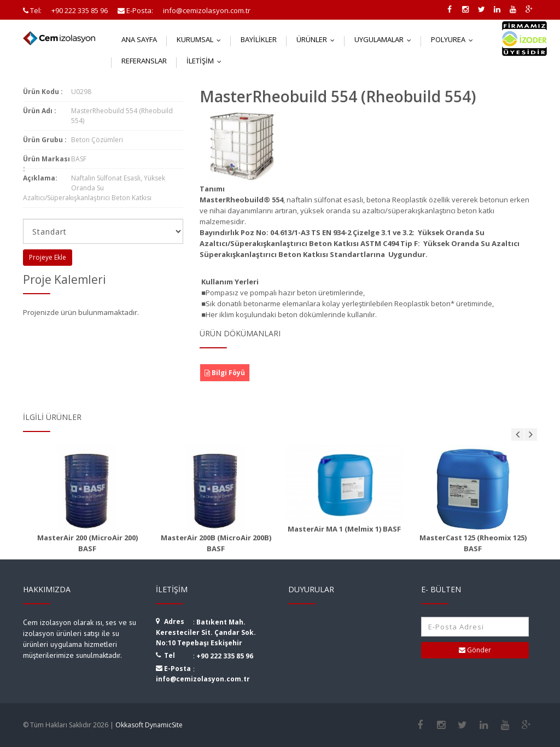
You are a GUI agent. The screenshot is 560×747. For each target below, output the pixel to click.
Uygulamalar (385, 39)
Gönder (475, 650)
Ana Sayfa (139, 39)
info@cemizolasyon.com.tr (203, 679)
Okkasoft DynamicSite (149, 725)
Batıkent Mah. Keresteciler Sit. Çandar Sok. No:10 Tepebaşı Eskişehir (206, 632)
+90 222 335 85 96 (225, 656)
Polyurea (454, 39)
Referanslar (144, 61)
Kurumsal (201, 39)
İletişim (206, 61)
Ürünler (318, 39)
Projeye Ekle (48, 257)
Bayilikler (259, 39)
